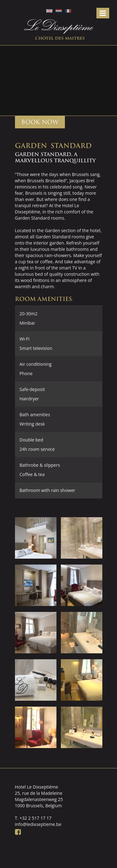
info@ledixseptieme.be (38, 824)
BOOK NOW (40, 122)
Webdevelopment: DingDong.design (76, 857)
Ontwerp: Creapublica (89, 857)
